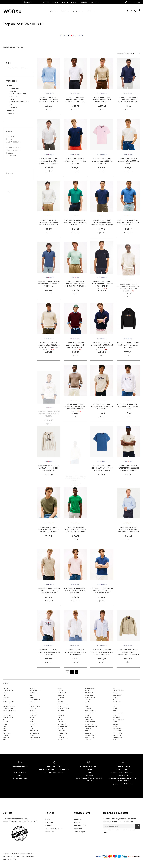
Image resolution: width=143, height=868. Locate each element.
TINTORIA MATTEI (35, 742)
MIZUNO (60, 727)
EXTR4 (87, 711)
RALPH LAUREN (35, 736)
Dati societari (7, 861)
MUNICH (115, 727)
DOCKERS (61, 707)
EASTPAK (88, 709)
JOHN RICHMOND (8, 722)
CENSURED (6, 702)
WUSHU (115, 745)
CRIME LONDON (90, 702)
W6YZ (32, 745)
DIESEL (32, 707)
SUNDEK (60, 740)
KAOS (59, 722)
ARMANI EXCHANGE (119, 696)
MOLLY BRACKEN (90, 727)
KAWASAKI (88, 722)
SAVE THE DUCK (62, 738)
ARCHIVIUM (89, 696)
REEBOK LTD (61, 736)
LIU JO (60, 725)
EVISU (59, 711)
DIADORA (88, 704)
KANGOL (33, 722)
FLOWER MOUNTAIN (64, 713)
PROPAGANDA (117, 734)
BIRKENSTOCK (62, 698)
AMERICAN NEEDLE (36, 696)
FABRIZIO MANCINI (8, 713)
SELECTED (88, 738)
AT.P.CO (5, 698)
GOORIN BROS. (7, 718)
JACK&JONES (34, 720)
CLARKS (33, 702)
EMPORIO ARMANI (36, 711)
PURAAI (5, 736)
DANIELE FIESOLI (35, 704)
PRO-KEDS (88, 734)
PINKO (5, 734)
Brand (89, 11)
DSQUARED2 (6, 709)
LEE (4, 725)
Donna (64, 11)
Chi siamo (49, 827)
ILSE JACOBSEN (7, 720)
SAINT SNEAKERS (35, 738)
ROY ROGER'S (117, 736)
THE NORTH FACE (90, 740)
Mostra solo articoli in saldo (17, 68)
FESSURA (33, 713)
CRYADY (115, 702)
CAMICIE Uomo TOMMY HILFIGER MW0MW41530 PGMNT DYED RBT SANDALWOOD (102, 101)
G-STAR (33, 716)
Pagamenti (79, 824)
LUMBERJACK (89, 725)
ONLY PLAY (116, 729)
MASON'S (6, 727)
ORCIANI (33, 731)
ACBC (59, 693)
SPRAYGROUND (117, 738)
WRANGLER (89, 745)
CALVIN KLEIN (89, 700)
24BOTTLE (6, 693)
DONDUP (88, 707)
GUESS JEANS (34, 718)
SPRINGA (5, 740)
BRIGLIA (115, 698)
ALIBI (114, 693)
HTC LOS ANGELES (118, 718)
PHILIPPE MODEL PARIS (92, 731)
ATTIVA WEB (12, 864)
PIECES (115, 731)
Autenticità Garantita (54, 834)
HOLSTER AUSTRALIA (91, 718)
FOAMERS (88, 713)
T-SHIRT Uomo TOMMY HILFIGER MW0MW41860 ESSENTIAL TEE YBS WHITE (75, 100)
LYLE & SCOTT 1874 (118, 725)
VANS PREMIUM (117, 742)
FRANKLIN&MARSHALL (9, 716)
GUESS (60, 718)
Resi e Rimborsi (80, 830)
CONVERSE (61, 702)
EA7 (31, 709)
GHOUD (115, 716)
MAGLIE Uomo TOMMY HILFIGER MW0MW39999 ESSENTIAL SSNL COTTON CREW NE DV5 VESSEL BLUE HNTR (49, 102)
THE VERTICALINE (118, 740)
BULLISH (5, 700)
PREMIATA (61, 734)
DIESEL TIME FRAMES (9, 707)
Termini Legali (80, 837)
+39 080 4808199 (134, 2)
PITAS (32, 734)
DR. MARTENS (117, 707)
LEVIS (32, 725)
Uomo (52, 11)
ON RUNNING (89, 729)
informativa (107, 837)
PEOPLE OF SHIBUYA (64, 731)
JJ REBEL (88, 720)
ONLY (4, 731)
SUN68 (32, 740)
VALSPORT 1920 (90, 742)
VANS (4, 745)
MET (32, 727)
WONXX (60, 745)
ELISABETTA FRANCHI (9, 711)
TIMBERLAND (6, 742)
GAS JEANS (61, 716)
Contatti (49, 830)
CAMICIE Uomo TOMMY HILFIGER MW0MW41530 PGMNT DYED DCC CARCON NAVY (128, 101)
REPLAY (87, 736)
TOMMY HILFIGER (63, 742)
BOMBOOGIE (89, 698)
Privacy (77, 827)
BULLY (32, 700)
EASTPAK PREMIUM (63, 709)
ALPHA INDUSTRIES (8, 696)
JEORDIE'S (61, 720)
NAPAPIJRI (33, 729)
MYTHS (5, 729)
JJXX (114, 720)
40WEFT (33, 693)
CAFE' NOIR (61, 700)
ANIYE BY (60, 696)
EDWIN (115, 709)
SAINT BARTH (7, 738)
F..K (114, 711)
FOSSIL (115, 713)
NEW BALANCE (62, 729)
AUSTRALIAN (34, 698)
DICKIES (115, 704)
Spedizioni (78, 834)
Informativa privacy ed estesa (23, 861)
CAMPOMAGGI (117, 700)
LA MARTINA (116, 722)
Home (48, 824)
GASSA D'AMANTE (90, 716)
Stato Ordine (50, 837)
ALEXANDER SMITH (91, 693)
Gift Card (76, 11)
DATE (59, 704)
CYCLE (5, 704)
